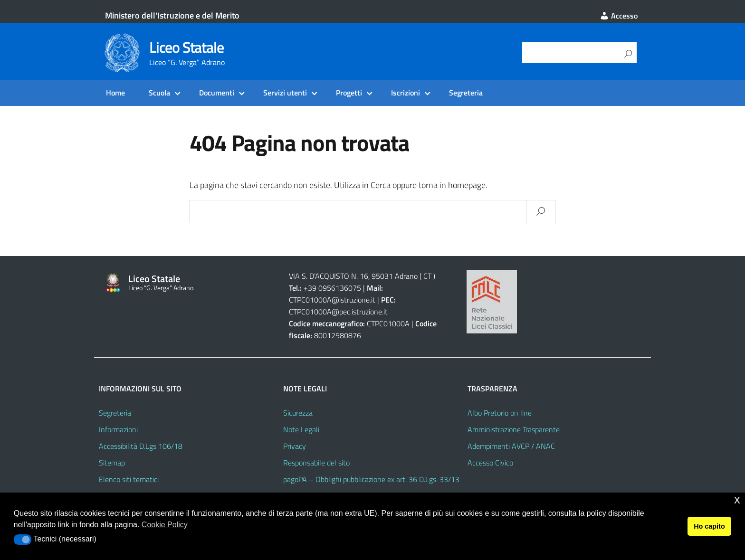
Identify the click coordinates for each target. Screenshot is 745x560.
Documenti (217, 93)
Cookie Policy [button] (165, 525)
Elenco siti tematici (129, 479)
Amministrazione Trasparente (514, 429)
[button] (23, 540)
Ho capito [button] (709, 526)
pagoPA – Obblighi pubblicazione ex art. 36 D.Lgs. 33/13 (371, 479)
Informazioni (118, 429)
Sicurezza (298, 413)
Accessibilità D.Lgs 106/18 (141, 446)
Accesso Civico (490, 463)
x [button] (737, 499)
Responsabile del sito (316, 463)
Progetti (349, 93)
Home (115, 93)
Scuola (159, 93)
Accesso (619, 16)
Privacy (295, 446)
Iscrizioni (406, 93)
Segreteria (466, 93)
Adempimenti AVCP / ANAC (511, 446)
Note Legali (301, 429)
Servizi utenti (285, 93)
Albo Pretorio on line (500, 413)
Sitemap (112, 463)
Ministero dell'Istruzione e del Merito (172, 15)
